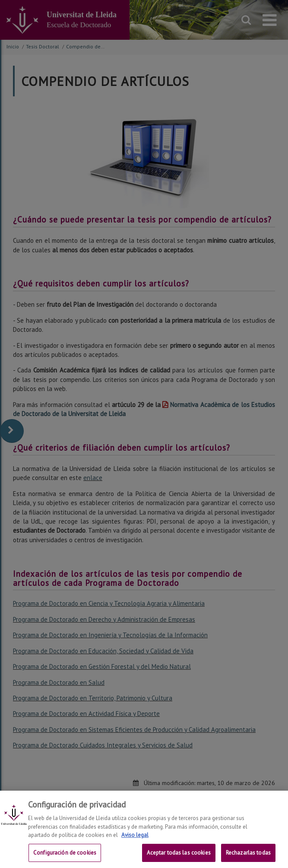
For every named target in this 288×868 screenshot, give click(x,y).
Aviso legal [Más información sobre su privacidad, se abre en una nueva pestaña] (135, 843)
